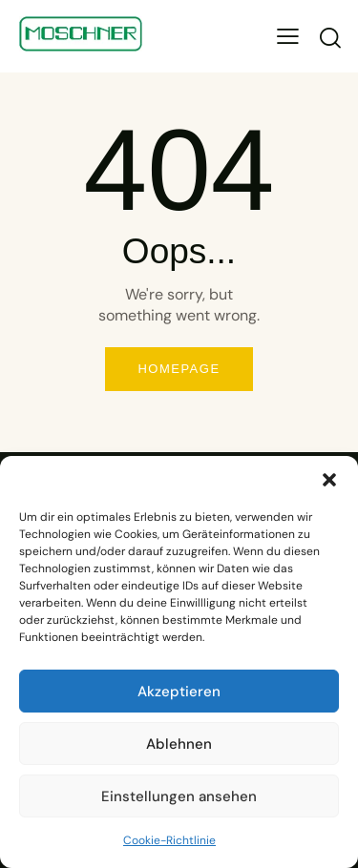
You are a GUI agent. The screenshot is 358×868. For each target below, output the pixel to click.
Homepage (179, 369)
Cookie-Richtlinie (169, 840)
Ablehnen (179, 744)
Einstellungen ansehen (179, 796)
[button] (329, 480)
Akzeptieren (179, 692)
